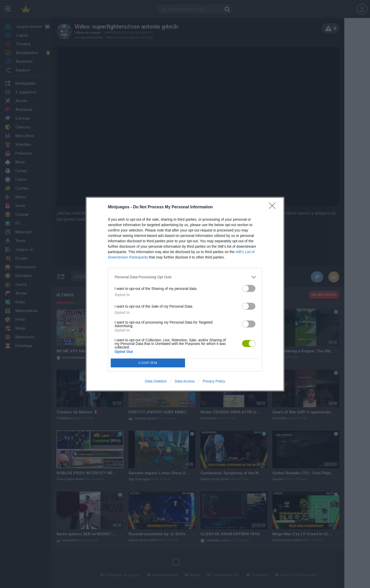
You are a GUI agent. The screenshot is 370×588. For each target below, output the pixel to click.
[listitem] (185, 277)
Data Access (185, 381)
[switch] (249, 288)
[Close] (274, 207)
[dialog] (185, 294)
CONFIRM (148, 363)
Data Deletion (156, 381)
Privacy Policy (214, 381)
